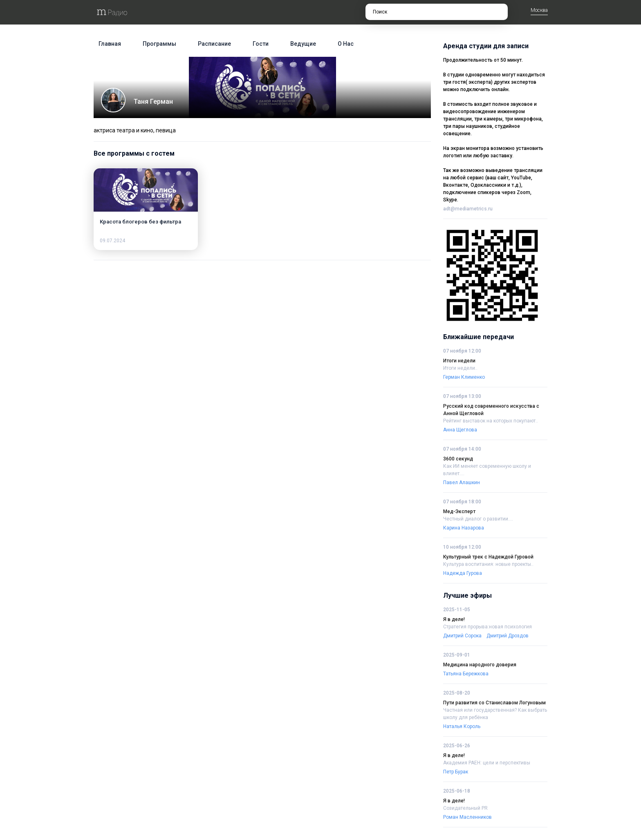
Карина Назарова (464, 528)
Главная (110, 44)
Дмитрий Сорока (462, 636)
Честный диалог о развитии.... (478, 519)
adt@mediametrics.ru (468, 209)
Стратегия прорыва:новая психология (487, 627)
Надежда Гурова (463, 573)
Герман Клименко (464, 377)
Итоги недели (459, 361)
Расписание (214, 44)
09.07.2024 (112, 241)
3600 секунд (458, 459)
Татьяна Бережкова (466, 674)
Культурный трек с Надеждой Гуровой (488, 557)
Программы (159, 44)
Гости (261, 44)
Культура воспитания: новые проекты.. (488, 564)
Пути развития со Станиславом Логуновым (494, 703)
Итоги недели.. (460, 368)
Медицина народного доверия (480, 665)
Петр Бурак (456, 772)
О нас (346, 44)
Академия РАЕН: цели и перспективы (487, 763)
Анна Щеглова (460, 430)
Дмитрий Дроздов (508, 636)
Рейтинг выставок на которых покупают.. (491, 421)
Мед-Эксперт (459, 512)
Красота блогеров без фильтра (140, 222)
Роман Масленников (467, 817)
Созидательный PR (465, 808)
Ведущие (303, 44)
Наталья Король (462, 726)
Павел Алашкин (462, 483)
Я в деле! (454, 619)
